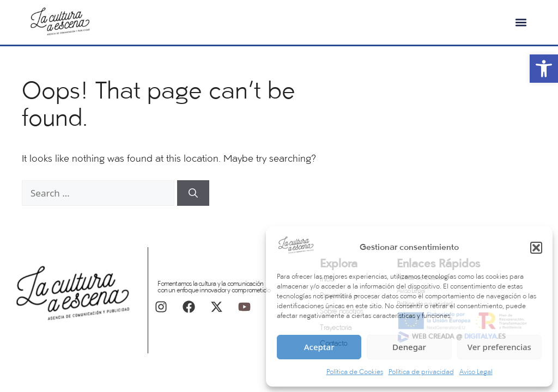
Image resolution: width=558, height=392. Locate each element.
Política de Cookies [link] (355, 372)
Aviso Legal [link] (476, 372)
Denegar (409, 347)
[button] (536, 248)
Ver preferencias (499, 347)
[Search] (193, 193)
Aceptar (319, 347)
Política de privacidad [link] (421, 372)
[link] (544, 69)
